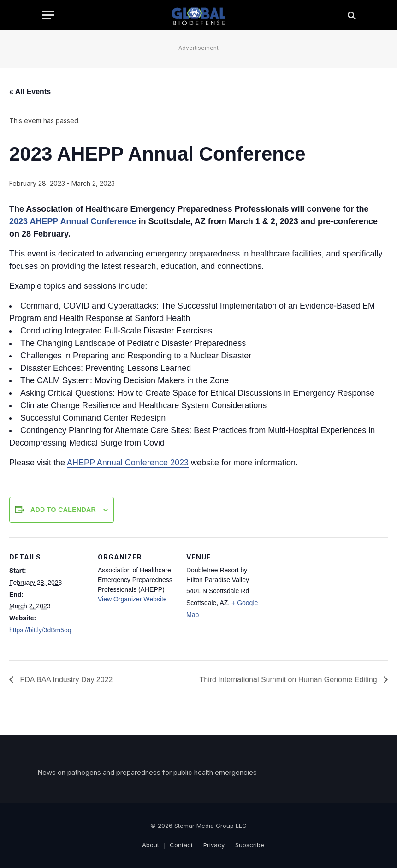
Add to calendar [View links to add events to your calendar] (63, 510)
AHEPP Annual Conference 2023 (128, 463)
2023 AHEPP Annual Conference (73, 221)
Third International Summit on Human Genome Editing (289, 680)
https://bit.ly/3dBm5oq (40, 630)
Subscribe (250, 845)
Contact (181, 845)
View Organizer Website (132, 599)
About (151, 845)
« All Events (30, 92)
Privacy (214, 845)
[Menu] (48, 15)
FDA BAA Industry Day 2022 (65, 680)
